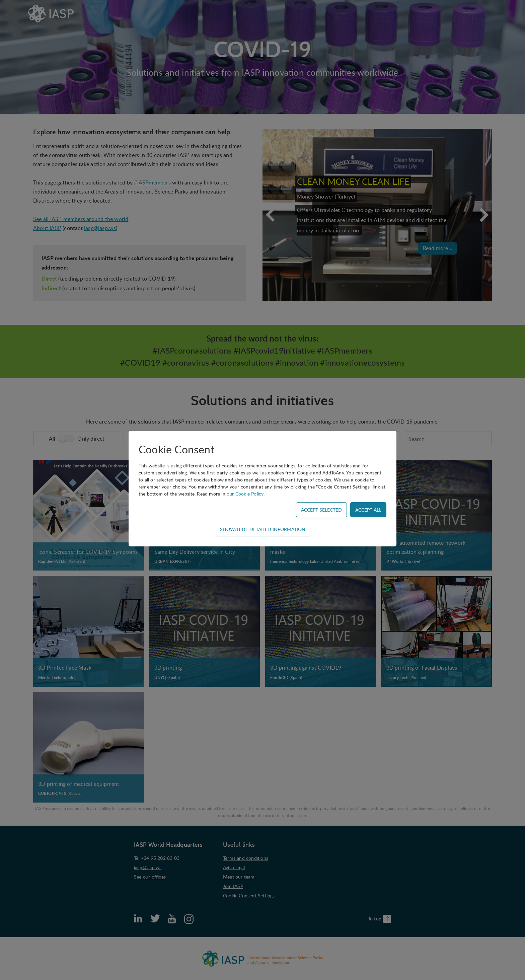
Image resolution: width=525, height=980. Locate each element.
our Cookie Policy (245, 494)
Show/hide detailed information (263, 529)
